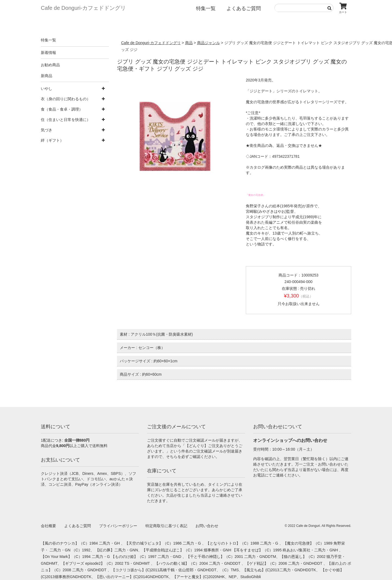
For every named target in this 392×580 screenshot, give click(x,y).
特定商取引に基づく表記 (166, 526)
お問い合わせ (207, 526)
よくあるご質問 (244, 8)
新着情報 (48, 53)
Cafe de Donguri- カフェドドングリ (83, 8)
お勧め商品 (50, 65)
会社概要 (48, 526)
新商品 (47, 76)
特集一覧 (206, 8)
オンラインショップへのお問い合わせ (290, 440)
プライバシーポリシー (118, 526)
